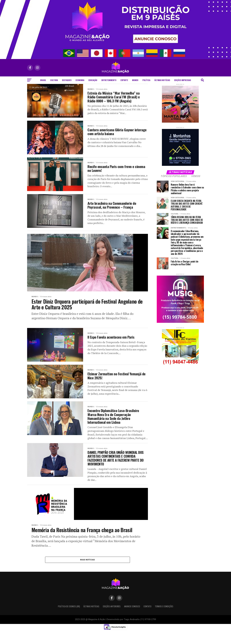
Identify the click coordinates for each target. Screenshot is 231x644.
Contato (147, 620)
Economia (80, 80)
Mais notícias (87, 573)
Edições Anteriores (112, 620)
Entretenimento (109, 80)
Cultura (54, 80)
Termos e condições (164, 620)
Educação (93, 80)
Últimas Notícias (162, 80)
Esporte (124, 80)
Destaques (67, 80)
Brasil (43, 80)
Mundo (135, 80)
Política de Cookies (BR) (69, 620)
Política (146, 80)
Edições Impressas (183, 80)
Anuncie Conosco (132, 620)
